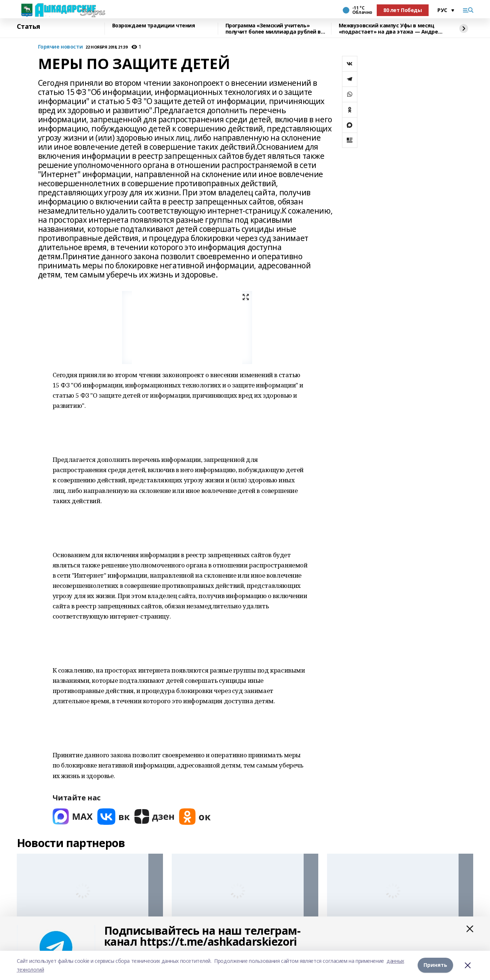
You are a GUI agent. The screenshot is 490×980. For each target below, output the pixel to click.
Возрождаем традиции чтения (154, 26)
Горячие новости (60, 47)
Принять (435, 965)
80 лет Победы (403, 10)
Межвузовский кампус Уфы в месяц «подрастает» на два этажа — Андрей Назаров (390, 29)
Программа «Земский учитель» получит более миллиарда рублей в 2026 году (273, 29)
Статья (29, 27)
